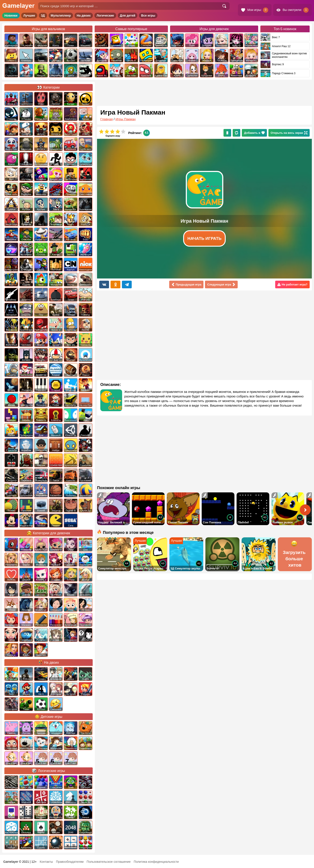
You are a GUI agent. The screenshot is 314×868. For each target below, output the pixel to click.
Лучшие (29, 15)
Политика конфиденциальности (156, 862)
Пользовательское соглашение (109, 862)
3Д (43, 15)
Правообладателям (70, 862)
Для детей (128, 15)
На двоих (84, 15)
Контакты (46, 862)
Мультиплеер (61, 15)
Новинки (11, 15)
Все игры (148, 15)
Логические (105, 15)
